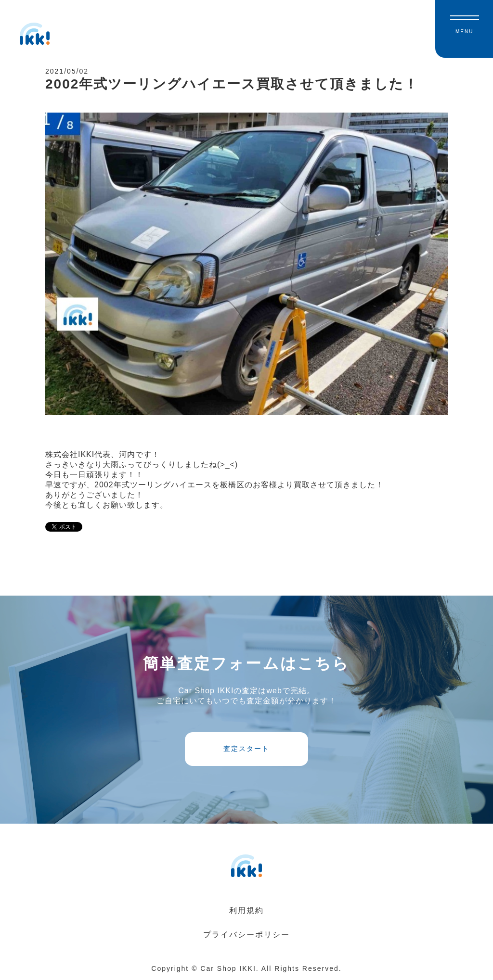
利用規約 (246, 910)
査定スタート (246, 749)
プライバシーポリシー (246, 935)
